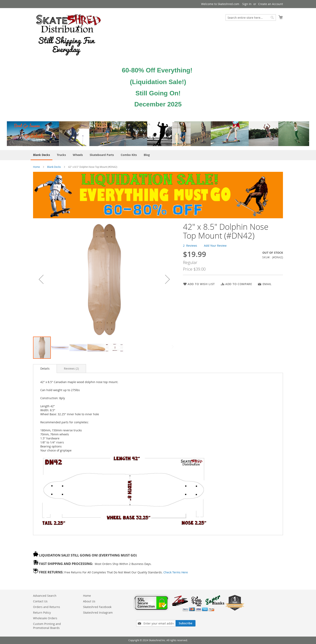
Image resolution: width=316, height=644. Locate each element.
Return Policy (42, 613)
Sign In (247, 4)
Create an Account (271, 4)
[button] (41, 279)
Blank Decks (54, 167)
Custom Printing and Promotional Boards (47, 626)
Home (36, 167)
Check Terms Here (176, 572)
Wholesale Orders (45, 618)
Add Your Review (215, 246)
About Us (89, 601)
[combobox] (251, 18)
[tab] (45, 369)
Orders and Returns (47, 607)
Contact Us (40, 601)
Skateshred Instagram (98, 613)
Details (45, 368)
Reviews (71, 368)
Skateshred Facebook (97, 607)
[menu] (158, 155)
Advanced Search (45, 596)
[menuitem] (42, 155)
